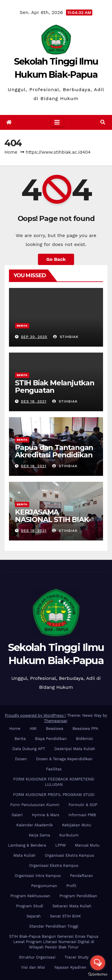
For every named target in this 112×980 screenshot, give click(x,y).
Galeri (17, 815)
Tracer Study (77, 957)
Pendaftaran (81, 876)
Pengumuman (44, 886)
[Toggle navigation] (57, 122)
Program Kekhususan (30, 896)
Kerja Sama (40, 835)
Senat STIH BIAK (65, 916)
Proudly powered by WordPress (35, 715)
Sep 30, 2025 (34, 337)
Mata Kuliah (24, 855)
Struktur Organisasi (37, 957)
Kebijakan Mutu (77, 825)
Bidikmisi (84, 739)
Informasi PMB (82, 815)
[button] (103, 122)
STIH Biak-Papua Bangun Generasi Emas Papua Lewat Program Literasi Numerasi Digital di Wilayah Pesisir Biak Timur (54, 942)
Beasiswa (55, 729)
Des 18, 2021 (34, 401)
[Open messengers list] (98, 963)
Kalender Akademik (35, 825)
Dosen (21, 759)
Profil (71, 886)
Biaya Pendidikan (51, 739)
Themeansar (55, 721)
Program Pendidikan (78, 896)
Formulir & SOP (83, 805)
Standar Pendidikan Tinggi (54, 926)
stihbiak (66, 337)
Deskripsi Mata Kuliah (75, 749)
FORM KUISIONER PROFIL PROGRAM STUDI (54, 795)
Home (11, 152)
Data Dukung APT (29, 749)
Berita (22, 326)
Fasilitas (54, 769)
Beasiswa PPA (85, 729)
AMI (33, 729)
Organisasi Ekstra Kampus (69, 855)
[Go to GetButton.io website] (98, 974)
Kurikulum (69, 835)
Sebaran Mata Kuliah (72, 906)
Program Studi (30, 906)
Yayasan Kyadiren (70, 967)
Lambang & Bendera (27, 845)
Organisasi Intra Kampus (38, 876)
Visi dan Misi (33, 967)
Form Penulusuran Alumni (35, 805)
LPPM (60, 845)
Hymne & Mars (46, 815)
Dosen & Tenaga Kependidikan (64, 759)
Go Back (56, 259)
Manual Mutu (87, 845)
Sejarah (34, 916)
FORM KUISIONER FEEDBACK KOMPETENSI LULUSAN (54, 782)
